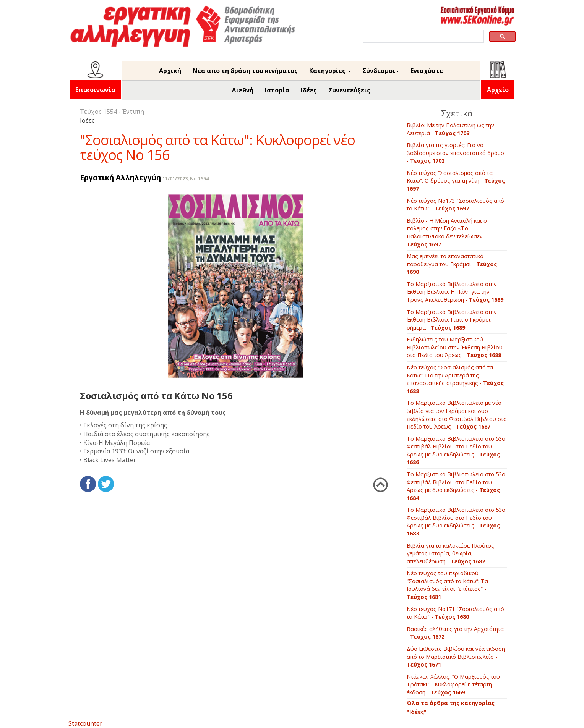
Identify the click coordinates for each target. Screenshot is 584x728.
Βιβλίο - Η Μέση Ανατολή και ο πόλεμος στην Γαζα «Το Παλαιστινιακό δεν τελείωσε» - (447, 232)
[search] (423, 36)
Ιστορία (277, 90)
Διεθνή (243, 90)
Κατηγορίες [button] (330, 71)
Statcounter (85, 723)
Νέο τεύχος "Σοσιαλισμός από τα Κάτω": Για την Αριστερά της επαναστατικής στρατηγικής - (455, 379)
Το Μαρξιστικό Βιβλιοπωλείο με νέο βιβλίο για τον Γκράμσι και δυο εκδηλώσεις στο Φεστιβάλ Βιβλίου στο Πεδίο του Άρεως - (457, 415)
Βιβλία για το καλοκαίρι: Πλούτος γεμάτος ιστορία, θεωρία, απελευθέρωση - (450, 553)
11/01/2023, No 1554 (186, 179)
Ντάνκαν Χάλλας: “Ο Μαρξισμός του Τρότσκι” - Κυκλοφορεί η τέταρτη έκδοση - (453, 684)
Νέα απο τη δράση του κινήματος (245, 71)
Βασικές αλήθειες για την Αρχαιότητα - (455, 633)
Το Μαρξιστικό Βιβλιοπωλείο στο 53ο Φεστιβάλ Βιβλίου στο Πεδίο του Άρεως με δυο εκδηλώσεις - (456, 451)
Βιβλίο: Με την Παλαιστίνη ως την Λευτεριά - (450, 129)
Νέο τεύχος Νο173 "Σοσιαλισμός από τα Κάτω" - (455, 205)
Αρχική (170, 71)
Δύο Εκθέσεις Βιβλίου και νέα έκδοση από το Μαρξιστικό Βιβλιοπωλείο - (456, 657)
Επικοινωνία (95, 90)
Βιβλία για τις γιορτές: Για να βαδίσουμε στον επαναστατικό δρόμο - (455, 153)
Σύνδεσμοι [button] (381, 71)
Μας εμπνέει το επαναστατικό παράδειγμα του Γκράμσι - (452, 264)
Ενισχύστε (427, 71)
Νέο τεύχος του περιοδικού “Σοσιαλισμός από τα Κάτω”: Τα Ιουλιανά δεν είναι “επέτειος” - (447, 585)
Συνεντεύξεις (349, 90)
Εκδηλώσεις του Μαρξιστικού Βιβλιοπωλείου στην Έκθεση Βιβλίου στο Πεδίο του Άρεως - (455, 347)
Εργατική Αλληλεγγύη (120, 177)
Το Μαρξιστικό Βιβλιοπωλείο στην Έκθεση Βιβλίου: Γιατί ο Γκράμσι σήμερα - (452, 320)
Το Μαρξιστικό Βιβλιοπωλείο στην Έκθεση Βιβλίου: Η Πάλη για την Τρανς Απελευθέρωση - (455, 292)
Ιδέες (309, 90)
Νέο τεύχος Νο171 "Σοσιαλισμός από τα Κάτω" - (455, 613)
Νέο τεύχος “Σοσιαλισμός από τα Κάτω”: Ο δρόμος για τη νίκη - (456, 181)
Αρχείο (498, 90)
